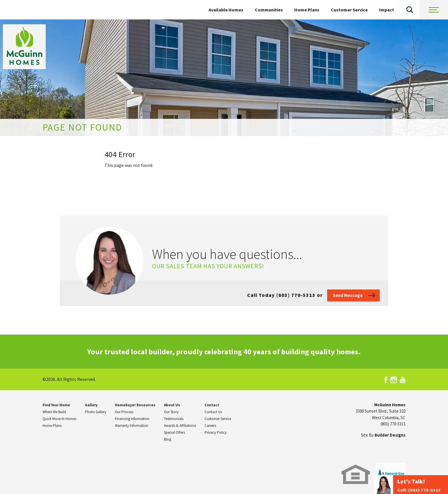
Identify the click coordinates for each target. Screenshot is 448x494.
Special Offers (174, 432)
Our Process (124, 412)
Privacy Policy (216, 432)
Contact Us (213, 412)
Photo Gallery (96, 412)
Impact (387, 10)
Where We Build (54, 412)
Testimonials (174, 419)
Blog (168, 439)
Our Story (171, 412)
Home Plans (307, 10)
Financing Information (132, 419)
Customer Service (349, 10)
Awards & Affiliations (180, 426)
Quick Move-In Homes (59, 419)
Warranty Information (132, 426)
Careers (210, 426)
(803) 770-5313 (393, 424)
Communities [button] (269, 10)
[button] (410, 10)
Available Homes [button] (226, 10)
